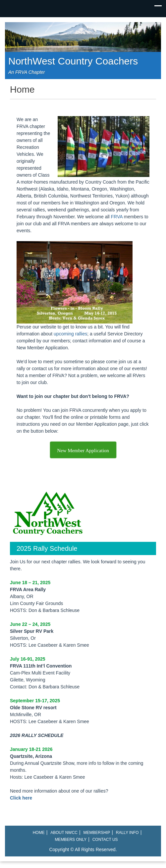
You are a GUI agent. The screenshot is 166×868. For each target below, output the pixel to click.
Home (39, 833)
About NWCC (64, 833)
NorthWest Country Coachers (73, 61)
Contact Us (105, 840)
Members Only (71, 840)
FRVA (117, 217)
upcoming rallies (70, 334)
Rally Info (127, 833)
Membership (97, 833)
